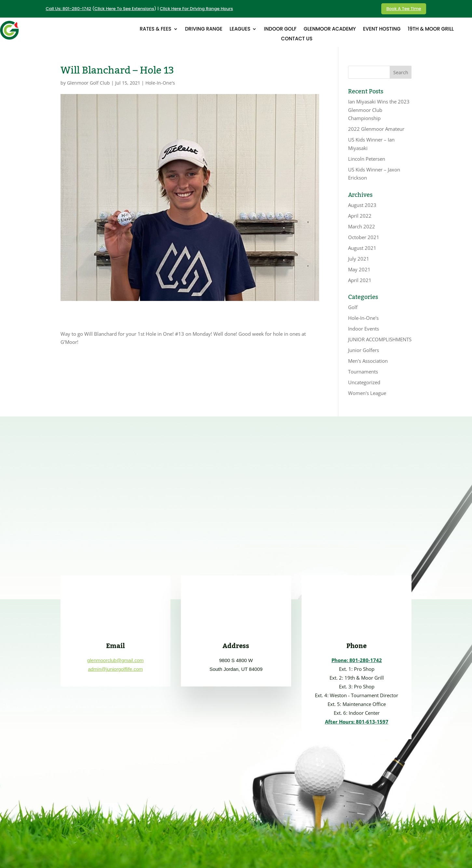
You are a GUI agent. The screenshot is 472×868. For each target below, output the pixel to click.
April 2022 (360, 216)
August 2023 (362, 205)
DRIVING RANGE (204, 29)
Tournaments (363, 372)
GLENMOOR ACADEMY (330, 29)
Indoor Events (364, 329)
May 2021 (359, 269)
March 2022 (362, 226)
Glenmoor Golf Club (88, 83)
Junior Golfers (364, 350)
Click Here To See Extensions (124, 9)
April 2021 (360, 280)
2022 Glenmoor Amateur (376, 129)
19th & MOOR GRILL (431, 29)
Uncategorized (364, 382)
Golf (353, 307)
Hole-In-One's (160, 83)
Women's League (367, 393)
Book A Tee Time (404, 9)
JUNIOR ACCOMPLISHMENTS (380, 339)
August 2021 (362, 248)
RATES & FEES (156, 29)
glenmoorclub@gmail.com (115, 660)
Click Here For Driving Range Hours (196, 9)
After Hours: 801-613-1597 (357, 722)
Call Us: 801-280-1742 (69, 9)
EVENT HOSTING (382, 29)
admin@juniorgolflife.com (115, 669)
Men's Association (368, 361)
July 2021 (359, 259)
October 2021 (364, 237)
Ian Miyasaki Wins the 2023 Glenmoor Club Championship (379, 110)
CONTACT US (297, 39)
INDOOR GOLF (280, 29)
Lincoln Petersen (367, 159)
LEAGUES (240, 29)
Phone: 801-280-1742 (357, 660)
